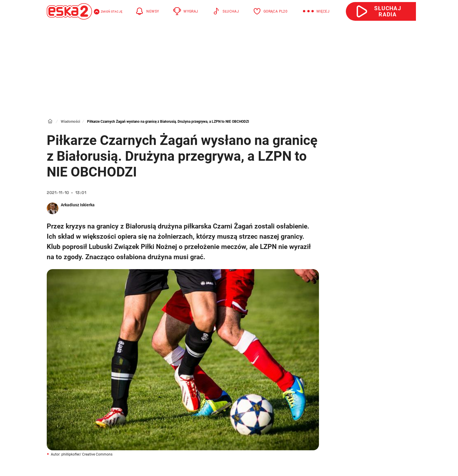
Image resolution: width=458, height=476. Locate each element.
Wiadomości (70, 122)
